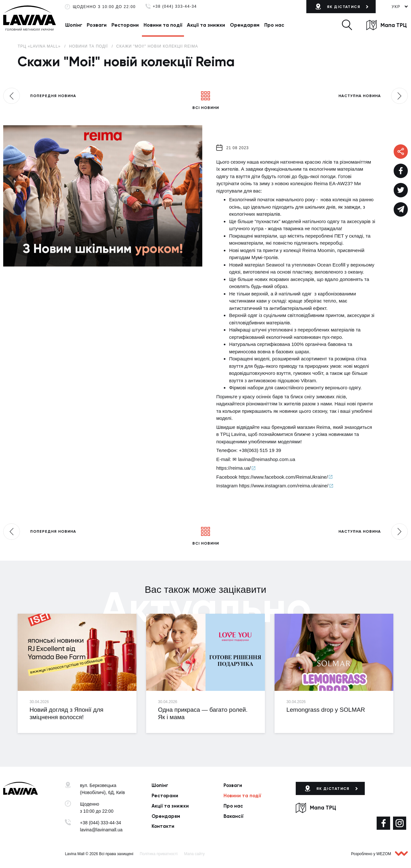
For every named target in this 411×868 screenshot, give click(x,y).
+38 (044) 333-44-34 (175, 7)
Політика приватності (159, 854)
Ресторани (125, 25)
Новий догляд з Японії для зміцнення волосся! (66, 713)
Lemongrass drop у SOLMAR (326, 710)
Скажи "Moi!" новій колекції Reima (157, 46)
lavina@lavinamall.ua (101, 830)
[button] (347, 25)
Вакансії (233, 816)
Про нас (274, 25)
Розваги (97, 25)
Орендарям (245, 25)
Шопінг (74, 25)
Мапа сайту (194, 854)
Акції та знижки (206, 25)
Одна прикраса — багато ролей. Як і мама (203, 713)
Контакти (163, 826)
